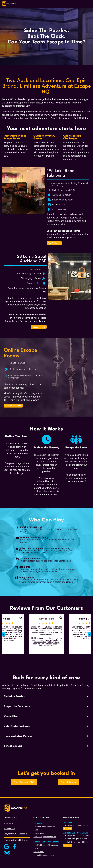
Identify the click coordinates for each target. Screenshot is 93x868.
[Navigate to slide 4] (45, 653)
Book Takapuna (69, 782)
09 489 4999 (39, 833)
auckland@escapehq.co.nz (45, 837)
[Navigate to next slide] (89, 634)
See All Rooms (54, 243)
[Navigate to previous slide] (4, 634)
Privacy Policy (10, 823)
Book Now (68, 829)
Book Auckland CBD (24, 782)
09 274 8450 (39, 852)
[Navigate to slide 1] (37, 653)
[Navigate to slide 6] (50, 653)
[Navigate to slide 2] (40, 653)
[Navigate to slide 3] (43, 653)
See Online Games (13, 406)
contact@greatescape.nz (44, 855)
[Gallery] (46, 634)
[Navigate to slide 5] (48, 653)
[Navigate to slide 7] (53, 653)
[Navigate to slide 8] (56, 653)
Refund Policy (10, 829)
